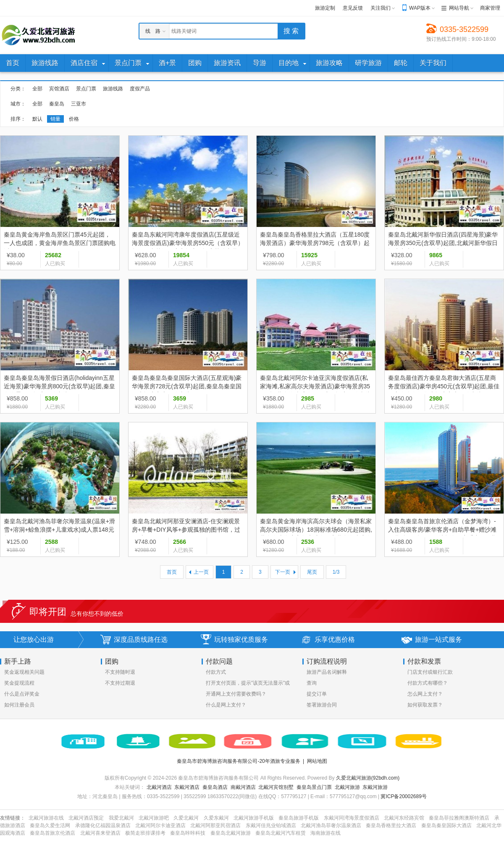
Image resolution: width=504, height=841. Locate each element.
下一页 (283, 572)
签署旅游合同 (322, 705)
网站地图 (317, 761)
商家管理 (490, 8)
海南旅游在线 (325, 833)
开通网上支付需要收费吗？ (236, 694)
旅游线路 (113, 89)
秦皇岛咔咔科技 (188, 833)
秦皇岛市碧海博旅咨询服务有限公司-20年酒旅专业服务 (238, 761)
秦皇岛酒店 (215, 787)
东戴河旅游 (375, 787)
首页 (172, 572)
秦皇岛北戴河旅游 (231, 833)
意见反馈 (353, 8)
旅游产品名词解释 (327, 672)
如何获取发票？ (425, 705)
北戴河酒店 (159, 787)
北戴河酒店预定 (86, 818)
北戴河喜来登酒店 (100, 833)
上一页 (201, 572)
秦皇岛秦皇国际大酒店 (446, 825)
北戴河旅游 (347, 787)
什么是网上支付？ (226, 705)
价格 (74, 119)
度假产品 (140, 89)
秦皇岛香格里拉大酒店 (391, 825)
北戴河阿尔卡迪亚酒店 (160, 825)
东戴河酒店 (187, 787)
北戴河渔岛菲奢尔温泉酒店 (331, 825)
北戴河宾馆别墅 (276, 787)
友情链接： (13, 818)
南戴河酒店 (243, 787)
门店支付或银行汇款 (430, 672)
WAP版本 (420, 8)
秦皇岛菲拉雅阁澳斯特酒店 (459, 818)
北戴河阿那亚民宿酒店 (215, 825)
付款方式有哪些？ (428, 683)
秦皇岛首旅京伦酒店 (52, 833)
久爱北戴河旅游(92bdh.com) (368, 778)
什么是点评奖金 (22, 694)
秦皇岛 (57, 104)
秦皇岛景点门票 (314, 787)
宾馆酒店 (59, 89)
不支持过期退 (120, 683)
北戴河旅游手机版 (254, 818)
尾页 (312, 572)
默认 (37, 119)
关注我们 (381, 8)
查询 (312, 683)
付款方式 (216, 672)
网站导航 (459, 8)
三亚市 (79, 104)
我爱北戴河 (121, 818)
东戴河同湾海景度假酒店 (352, 818)
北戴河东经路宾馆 (404, 818)
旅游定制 (325, 8)
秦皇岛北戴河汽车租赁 (281, 833)
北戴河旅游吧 (154, 818)
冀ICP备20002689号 (403, 796)
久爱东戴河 (216, 818)
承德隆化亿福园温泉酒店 (103, 825)
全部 (37, 89)
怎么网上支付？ (425, 694)
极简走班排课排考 (145, 833)
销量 (55, 119)
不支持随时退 (120, 672)
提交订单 (317, 694)
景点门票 (86, 89)
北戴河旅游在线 (46, 818)
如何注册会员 (19, 705)
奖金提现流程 (19, 683)
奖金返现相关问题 (24, 672)
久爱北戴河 (186, 818)
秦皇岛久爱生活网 (50, 825)
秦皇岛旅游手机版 (299, 818)
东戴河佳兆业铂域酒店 (271, 825)
